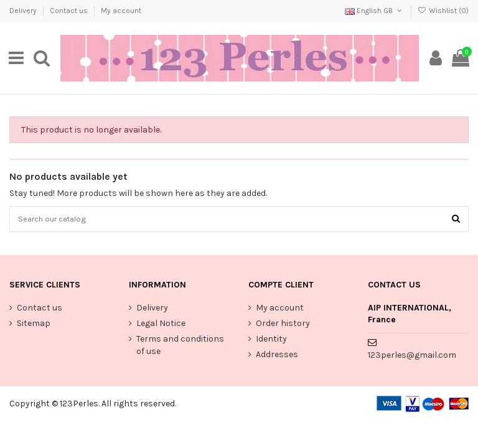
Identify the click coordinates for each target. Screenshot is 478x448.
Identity (271, 341)
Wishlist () (443, 11)
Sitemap (34, 325)
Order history (283, 325)
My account (121, 11)
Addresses (277, 356)
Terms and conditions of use (180, 347)
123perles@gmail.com (412, 357)
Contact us (70, 11)
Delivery (24, 11)
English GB (374, 11)
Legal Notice (161, 325)
